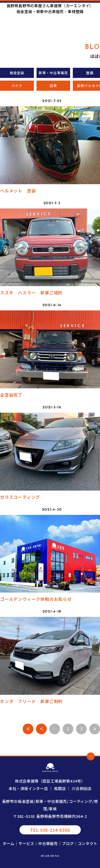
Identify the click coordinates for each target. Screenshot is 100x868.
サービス (26, 843)
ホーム (9, 843)
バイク (17, 86)
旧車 (53, 86)
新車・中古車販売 (53, 73)
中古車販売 (48, 843)
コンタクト (87, 843)
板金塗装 (17, 73)
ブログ (68, 843)
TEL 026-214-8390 (50, 830)
